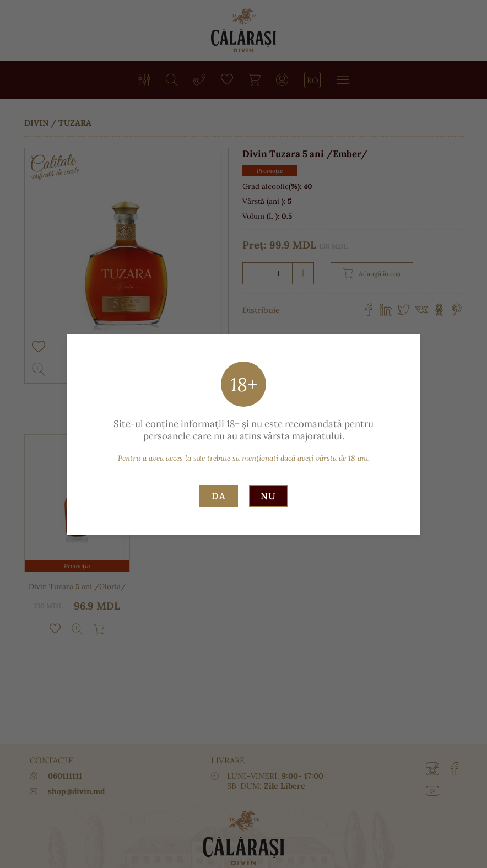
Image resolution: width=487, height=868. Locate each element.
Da (219, 496)
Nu (268, 496)
